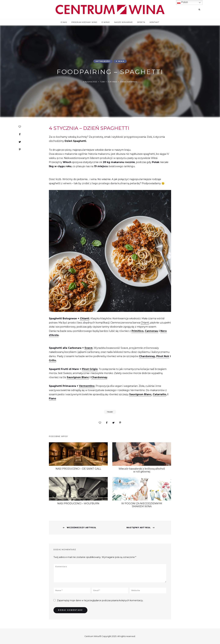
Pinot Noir (163, 356)
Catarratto (159, 394)
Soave (89, 348)
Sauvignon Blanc (78, 377)
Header (110, 412)
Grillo (52, 360)
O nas (64, 22)
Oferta (141, 22)
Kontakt (155, 22)
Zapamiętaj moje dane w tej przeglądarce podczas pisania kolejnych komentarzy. (100, 600)
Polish (182, 2)
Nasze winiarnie (124, 22)
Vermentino (87, 386)
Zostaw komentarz (129, 82)
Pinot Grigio (90, 369)
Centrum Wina (92, 636)
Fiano (52, 398)
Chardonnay (147, 356)
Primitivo (137, 331)
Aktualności (103, 61)
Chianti (85, 318)
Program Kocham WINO (84, 22)
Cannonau (151, 331)
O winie (106, 22)
